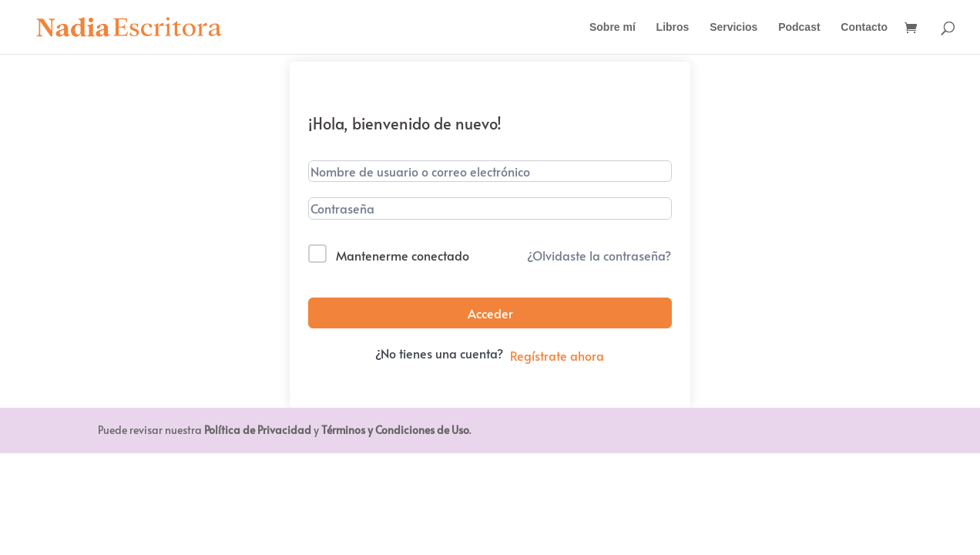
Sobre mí (612, 27)
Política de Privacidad (258, 430)
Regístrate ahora (557, 355)
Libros (673, 27)
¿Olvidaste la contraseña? (599, 255)
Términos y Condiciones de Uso (395, 430)
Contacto (864, 27)
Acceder (490, 313)
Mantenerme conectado (403, 255)
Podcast (799, 27)
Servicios (733, 27)
